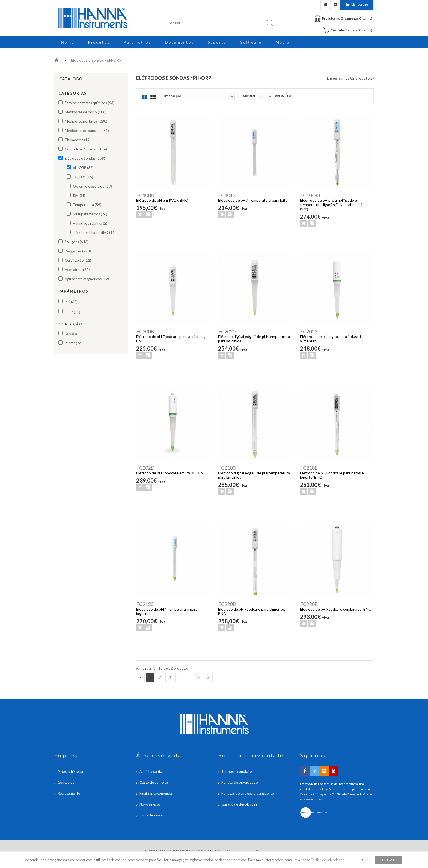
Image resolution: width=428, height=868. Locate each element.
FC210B (309, 468)
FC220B (227, 604)
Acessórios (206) (78, 270)
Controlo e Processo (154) (86, 149)
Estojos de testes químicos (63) (90, 103)
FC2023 (309, 331)
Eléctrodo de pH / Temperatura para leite (253, 200)
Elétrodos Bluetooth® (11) (94, 233)
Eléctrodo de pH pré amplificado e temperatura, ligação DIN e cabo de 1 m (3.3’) (333, 205)
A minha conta (151, 771)
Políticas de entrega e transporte (247, 793)
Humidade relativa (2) (90, 223)
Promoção (73, 343)
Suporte (217, 42)
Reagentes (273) (78, 251)
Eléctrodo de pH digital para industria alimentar (331, 339)
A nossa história (70, 771)
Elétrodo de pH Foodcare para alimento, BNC (252, 611)
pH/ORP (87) (83, 168)
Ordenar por (172, 96)
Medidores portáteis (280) (86, 121)
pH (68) (72, 302)
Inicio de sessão (152, 815)
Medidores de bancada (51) (87, 131)
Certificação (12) (78, 260)
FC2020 (227, 331)
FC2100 (227, 468)
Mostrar (249, 96)
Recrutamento (69, 793)
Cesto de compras (154, 782)
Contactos (66, 782)
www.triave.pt (315, 799)
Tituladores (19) (78, 140)
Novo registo (150, 804)
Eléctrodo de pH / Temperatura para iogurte (167, 611)
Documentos (179, 42)
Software (251, 42)
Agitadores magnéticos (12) (87, 279)
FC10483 (310, 195)
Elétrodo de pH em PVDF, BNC (162, 200)
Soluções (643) (77, 242)
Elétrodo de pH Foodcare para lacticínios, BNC (171, 339)
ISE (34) (79, 195)
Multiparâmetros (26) (90, 214)
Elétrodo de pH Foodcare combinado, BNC (336, 609)
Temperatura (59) (87, 205)
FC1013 (227, 195)
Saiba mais (388, 860)
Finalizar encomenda (156, 793)
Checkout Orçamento (326, 5)
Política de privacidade (240, 782)
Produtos (99, 42)
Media (283, 42)
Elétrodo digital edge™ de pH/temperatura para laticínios (254, 339)
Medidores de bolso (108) (86, 112)
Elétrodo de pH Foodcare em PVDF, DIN (170, 473)
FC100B (145, 195)
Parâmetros (137, 42)
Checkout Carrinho (335, 5)
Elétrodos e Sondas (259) (85, 158)
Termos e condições (237, 771)
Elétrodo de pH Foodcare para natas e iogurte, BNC (332, 475)
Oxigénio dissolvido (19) (92, 186)
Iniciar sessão (358, 4)
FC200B (145, 331)
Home (67, 42)
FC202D (145, 468)
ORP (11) (73, 312)
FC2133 (145, 604)
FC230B (309, 604)
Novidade (72, 334)
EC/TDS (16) (83, 177)
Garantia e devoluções (239, 804)
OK (364, 860)
